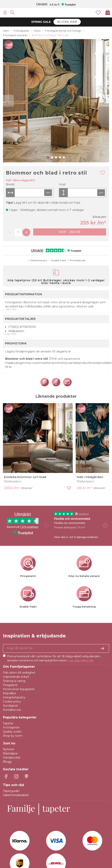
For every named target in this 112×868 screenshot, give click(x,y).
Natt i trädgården (90, 477)
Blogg (7, 762)
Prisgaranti (10, 685)
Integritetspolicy (14, 697)
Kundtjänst (10, 706)
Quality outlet (12, 732)
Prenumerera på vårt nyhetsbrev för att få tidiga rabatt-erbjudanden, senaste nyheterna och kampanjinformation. (54, 658)
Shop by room (13, 736)
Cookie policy (12, 702)
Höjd (62, 184)
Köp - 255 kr (70, 232)
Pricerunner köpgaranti (19, 689)
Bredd (10, 184)
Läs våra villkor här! (81, 660)
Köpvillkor (10, 693)
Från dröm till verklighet (19, 673)
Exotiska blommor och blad (25, 477)
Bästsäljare (10, 753)
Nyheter (9, 749)
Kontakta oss (12, 710)
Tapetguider (11, 791)
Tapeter (8, 723)
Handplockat (12, 758)
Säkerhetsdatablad (16, 795)
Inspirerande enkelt (16, 677)
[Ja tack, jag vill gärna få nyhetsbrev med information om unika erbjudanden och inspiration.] (56, 648)
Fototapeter (11, 727)
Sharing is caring (14, 681)
